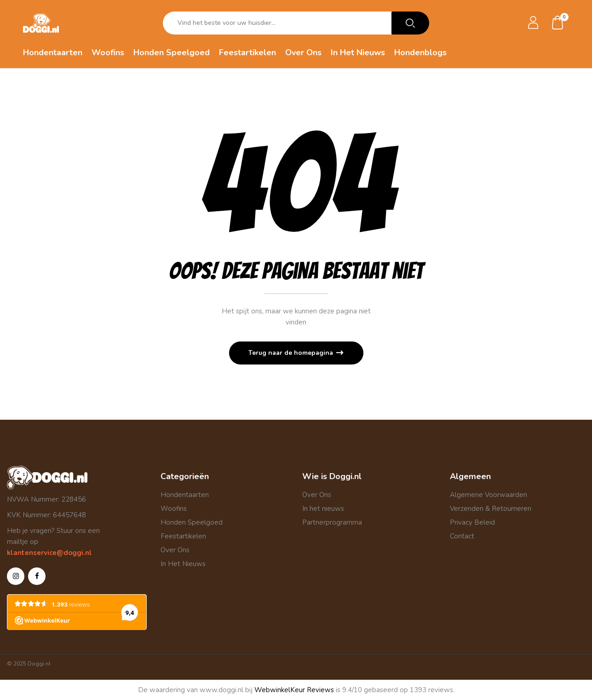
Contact (462, 536)
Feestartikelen (183, 536)
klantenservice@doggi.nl (49, 553)
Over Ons (175, 550)
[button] (558, 23)
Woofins (174, 509)
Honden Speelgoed (192, 522)
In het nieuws (323, 509)
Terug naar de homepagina (292, 353)
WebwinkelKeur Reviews (294, 690)
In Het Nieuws (183, 564)
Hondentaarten (185, 495)
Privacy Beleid (472, 522)
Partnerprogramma (332, 522)
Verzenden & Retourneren (491, 509)
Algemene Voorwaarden (489, 495)
